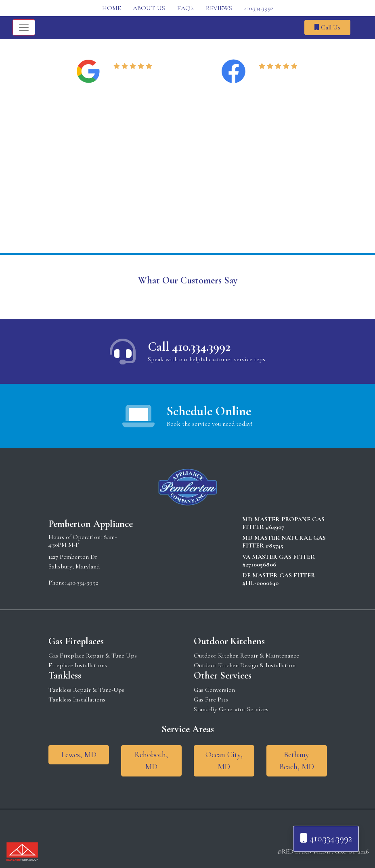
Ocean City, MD (224, 761)
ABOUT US (149, 8)
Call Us (327, 27)
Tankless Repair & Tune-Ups (86, 690)
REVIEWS (219, 8)
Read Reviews (134, 76)
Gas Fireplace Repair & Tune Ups (93, 656)
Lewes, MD (79, 755)
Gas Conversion (214, 690)
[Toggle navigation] (24, 27)
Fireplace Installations (78, 665)
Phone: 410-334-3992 (73, 583)
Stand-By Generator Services (231, 709)
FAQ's (185, 8)
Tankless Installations (77, 699)
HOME (111, 8)
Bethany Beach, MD (297, 761)
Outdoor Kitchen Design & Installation (245, 665)
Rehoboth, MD (151, 761)
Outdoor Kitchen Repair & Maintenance (246, 656)
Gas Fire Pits (211, 699)
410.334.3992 (259, 8)
